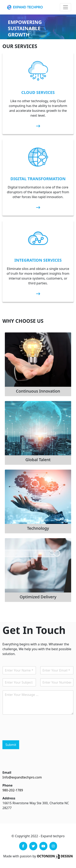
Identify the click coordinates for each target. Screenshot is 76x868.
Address (9, 798)
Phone (7, 785)
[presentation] (33, 734)
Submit (11, 745)
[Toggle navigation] (66, 7)
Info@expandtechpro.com (22, 777)
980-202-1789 (13, 790)
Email (7, 772)
